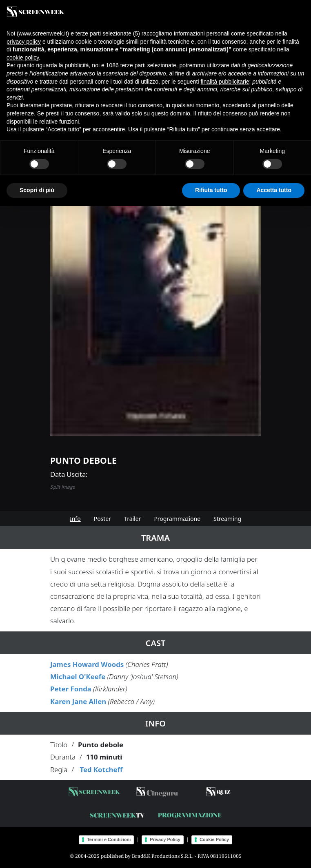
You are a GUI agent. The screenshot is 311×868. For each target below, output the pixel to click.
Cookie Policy (214, 839)
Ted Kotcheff (101, 769)
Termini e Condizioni (109, 839)
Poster (102, 519)
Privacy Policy (165, 839)
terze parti (133, 65)
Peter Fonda (71, 689)
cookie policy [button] (23, 58)
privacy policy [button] (24, 42)
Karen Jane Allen (78, 701)
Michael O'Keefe (78, 676)
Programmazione (177, 519)
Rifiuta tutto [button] (211, 190)
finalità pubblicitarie (225, 82)
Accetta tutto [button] (274, 190)
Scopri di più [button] (37, 190)
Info (75, 519)
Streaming (227, 519)
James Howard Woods (87, 664)
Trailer (132, 519)
